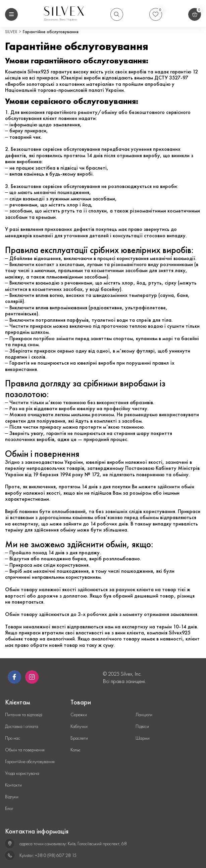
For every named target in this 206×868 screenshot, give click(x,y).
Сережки (79, 715)
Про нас (13, 738)
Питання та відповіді (24, 715)
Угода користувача (22, 773)
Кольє (75, 750)
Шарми (143, 738)
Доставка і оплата (22, 726)
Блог (9, 809)
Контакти (13, 785)
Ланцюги (144, 715)
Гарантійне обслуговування (30, 762)
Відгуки (12, 797)
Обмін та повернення (25, 750)
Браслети (79, 738)
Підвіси (142, 726)
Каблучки (79, 726)
